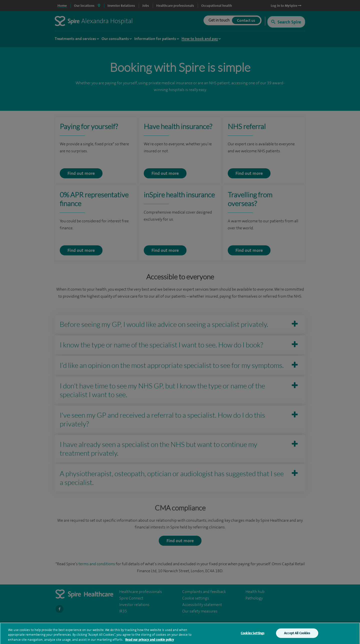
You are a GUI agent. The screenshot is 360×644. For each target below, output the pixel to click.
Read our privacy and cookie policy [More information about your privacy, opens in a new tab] (150, 642)
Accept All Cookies (297, 635)
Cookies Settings (252, 635)
